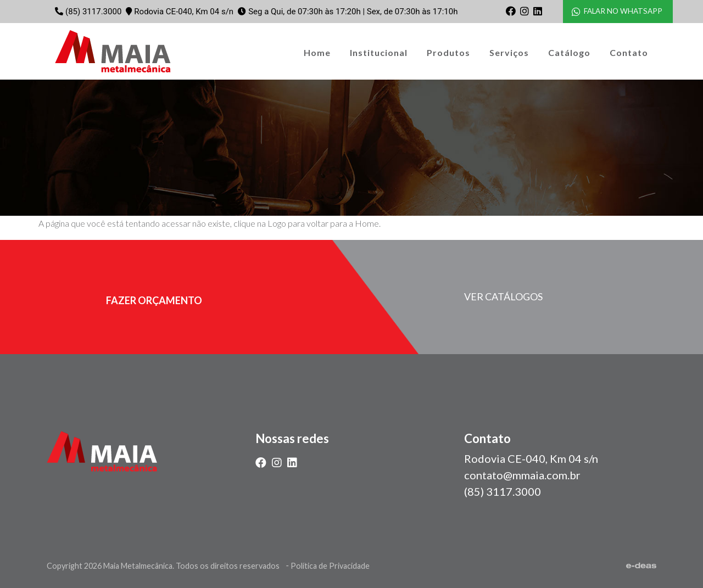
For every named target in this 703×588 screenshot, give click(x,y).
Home (317, 52)
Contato (629, 52)
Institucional (379, 52)
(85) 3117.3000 (93, 12)
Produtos (448, 52)
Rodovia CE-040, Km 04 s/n (184, 12)
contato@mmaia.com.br (522, 475)
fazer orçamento (154, 300)
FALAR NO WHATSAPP (617, 11)
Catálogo (569, 52)
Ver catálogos (503, 296)
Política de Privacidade (330, 566)
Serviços (509, 52)
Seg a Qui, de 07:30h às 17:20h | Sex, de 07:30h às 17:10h (353, 12)
